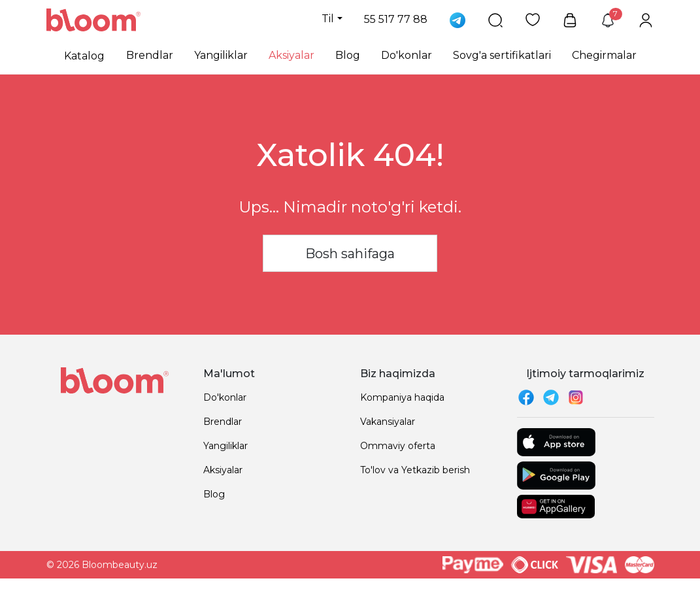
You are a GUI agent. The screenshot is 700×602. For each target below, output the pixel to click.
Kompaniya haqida (402, 397)
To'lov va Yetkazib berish (415, 470)
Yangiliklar (221, 55)
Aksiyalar (292, 55)
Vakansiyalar (388, 422)
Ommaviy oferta (398, 446)
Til (328, 19)
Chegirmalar (604, 55)
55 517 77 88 (396, 19)
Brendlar (150, 55)
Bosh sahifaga (350, 254)
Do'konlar (407, 55)
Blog (348, 55)
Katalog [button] (84, 56)
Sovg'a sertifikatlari (502, 55)
